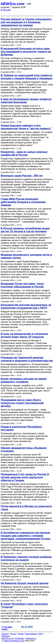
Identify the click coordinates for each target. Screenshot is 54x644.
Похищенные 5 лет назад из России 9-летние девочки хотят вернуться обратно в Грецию (25, 477)
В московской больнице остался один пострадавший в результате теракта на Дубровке (26, 52)
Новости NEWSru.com (14, 641)
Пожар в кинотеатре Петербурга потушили (21, 428)
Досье (13, 634)
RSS (41, 634)
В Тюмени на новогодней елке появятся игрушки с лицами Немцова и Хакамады (27, 77)
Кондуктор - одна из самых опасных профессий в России (24, 153)
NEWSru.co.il (7, 638)
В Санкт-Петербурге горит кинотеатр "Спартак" (24, 605)
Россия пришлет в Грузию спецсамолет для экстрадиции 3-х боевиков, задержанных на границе (26, 22)
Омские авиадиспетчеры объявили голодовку (24, 449)
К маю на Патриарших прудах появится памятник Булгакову (26, 101)
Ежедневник (31, 634)
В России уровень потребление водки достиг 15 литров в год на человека (25, 230)
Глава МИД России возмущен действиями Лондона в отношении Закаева (23, 202)
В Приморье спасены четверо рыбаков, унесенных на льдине (26, 558)
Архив (21, 634)
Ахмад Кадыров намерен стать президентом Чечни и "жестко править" (26, 127)
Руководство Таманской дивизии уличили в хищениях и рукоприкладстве (27, 359)
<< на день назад (7, 628)
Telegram (6, 636)
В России (6, 10)
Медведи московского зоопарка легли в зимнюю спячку (26, 256)
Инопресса (31, 638)
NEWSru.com (13, 4)
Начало (5, 634)
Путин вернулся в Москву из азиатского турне (26, 508)
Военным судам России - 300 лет (22, 176)
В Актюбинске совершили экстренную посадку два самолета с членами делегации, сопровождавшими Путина (25, 536)
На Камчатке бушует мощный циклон (25, 583)
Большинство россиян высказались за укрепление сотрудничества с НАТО (26, 306)
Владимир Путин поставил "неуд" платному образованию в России (23, 285)
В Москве (20, 638)
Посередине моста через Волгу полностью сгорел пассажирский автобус (22, 403)
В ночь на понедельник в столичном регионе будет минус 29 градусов (24, 335)
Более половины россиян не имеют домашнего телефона (24, 380)
